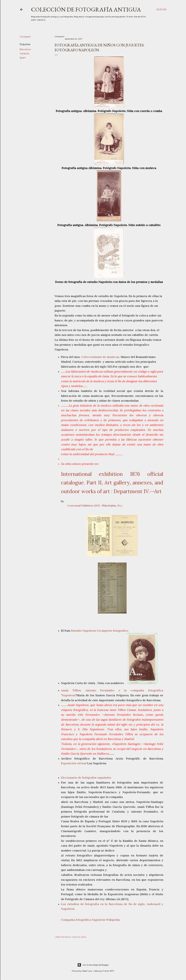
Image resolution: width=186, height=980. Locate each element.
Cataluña (24, 54)
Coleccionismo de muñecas (100, 357)
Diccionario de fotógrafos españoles (86, 778)
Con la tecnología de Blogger (93, 965)
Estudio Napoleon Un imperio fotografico (100, 631)
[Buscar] (161, 10)
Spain (23, 58)
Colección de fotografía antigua (86, 9)
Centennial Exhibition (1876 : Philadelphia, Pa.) (95, 505)
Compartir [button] (25, 37)
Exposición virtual (74, 763)
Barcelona (25, 49)
